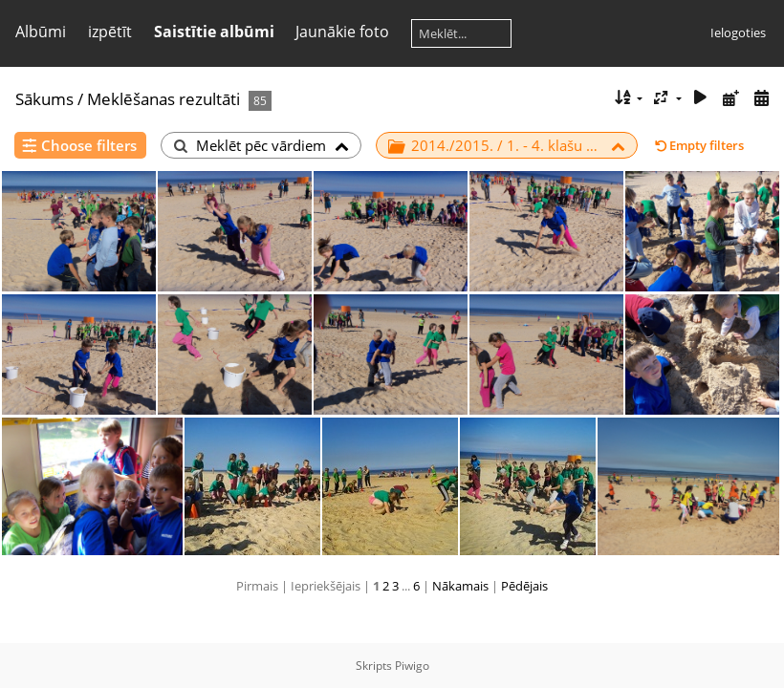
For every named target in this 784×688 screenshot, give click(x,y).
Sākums (44, 99)
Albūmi (41, 32)
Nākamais (460, 586)
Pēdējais (524, 586)
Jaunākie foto (342, 32)
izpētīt (110, 32)
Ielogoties (738, 32)
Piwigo (412, 666)
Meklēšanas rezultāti (163, 99)
